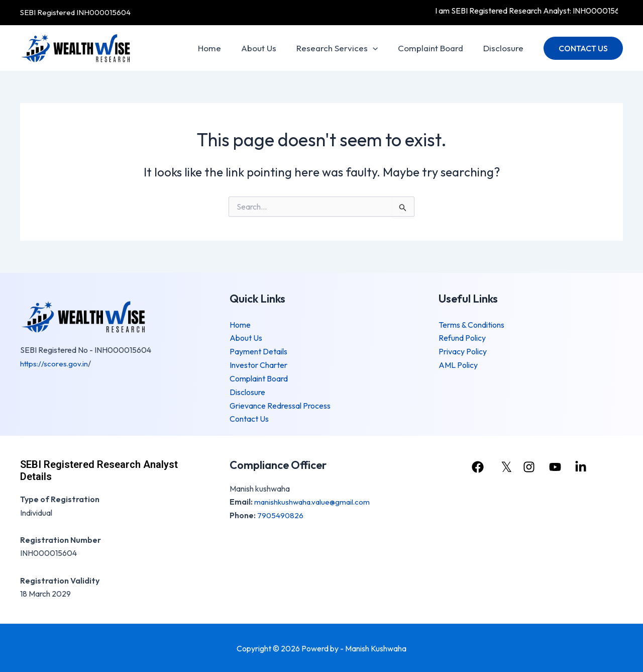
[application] (380, 48)
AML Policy (458, 364)
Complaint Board (435, 48)
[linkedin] (584, 465)
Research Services (345, 48)
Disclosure (505, 48)
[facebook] (477, 465)
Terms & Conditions (471, 325)
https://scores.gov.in (55, 363)
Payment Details (258, 351)
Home (223, 48)
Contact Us (249, 417)
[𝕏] (504, 465)
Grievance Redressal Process (280, 404)
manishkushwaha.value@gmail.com (314, 500)
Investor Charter (258, 364)
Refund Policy (462, 338)
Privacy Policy (463, 351)
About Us (269, 48)
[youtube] (557, 465)
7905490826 (281, 513)
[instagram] (530, 465)
